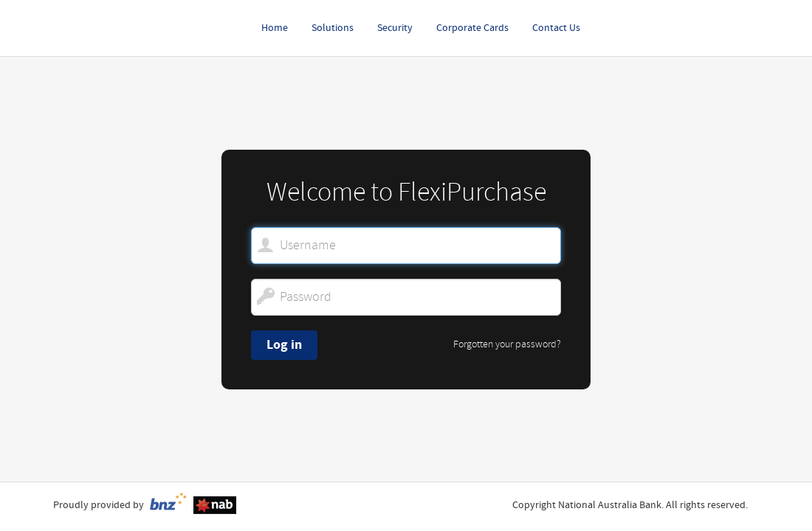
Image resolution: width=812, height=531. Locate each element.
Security (395, 28)
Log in (284, 345)
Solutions (333, 28)
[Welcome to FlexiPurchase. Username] (406, 246)
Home (275, 28)
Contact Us (556, 28)
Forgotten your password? (507, 345)
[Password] (406, 297)
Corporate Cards (472, 28)
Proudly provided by (99, 505)
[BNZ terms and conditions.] (168, 505)
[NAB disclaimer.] (215, 505)
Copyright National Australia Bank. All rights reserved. (630, 505)
